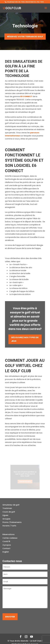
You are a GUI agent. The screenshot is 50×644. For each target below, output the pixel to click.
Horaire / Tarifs (9, 526)
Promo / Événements (12, 522)
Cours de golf (9, 512)
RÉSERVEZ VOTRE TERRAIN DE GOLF (25, 37)
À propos (7, 545)
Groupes (6, 519)
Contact (6, 548)
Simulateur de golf (11, 505)
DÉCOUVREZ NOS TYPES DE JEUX (25, 339)
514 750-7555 (39, 2)
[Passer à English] (10, 552)
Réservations (9, 534)
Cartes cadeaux (10, 538)
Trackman (7, 508)
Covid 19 (6, 541)
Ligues (5, 515)
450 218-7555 (20, 2)
